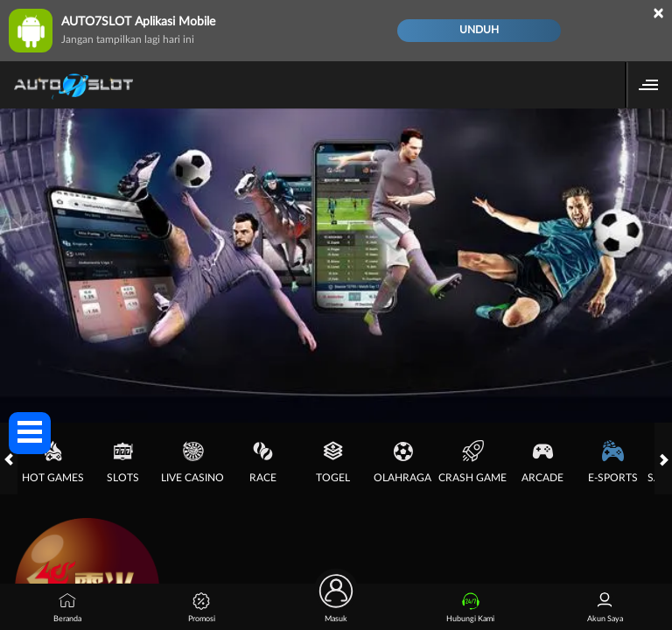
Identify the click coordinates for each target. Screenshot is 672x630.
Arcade (542, 462)
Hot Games (53, 462)
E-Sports (613, 462)
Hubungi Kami (470, 608)
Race (263, 462)
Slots (123, 462)
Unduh (479, 30)
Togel (333, 462)
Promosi (202, 608)
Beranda (67, 608)
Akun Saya (605, 608)
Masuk (336, 603)
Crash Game (472, 462)
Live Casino (192, 462)
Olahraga (402, 462)
